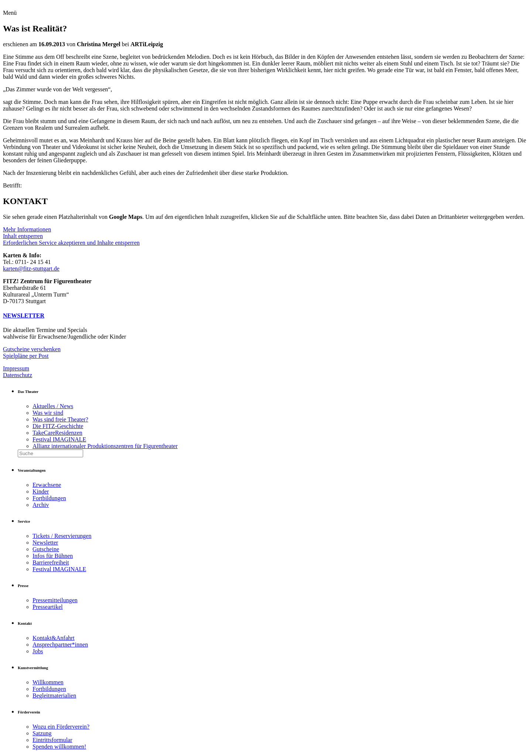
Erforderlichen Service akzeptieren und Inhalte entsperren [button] (71, 243)
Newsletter (45, 543)
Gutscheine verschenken (32, 349)
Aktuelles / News (53, 406)
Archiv (41, 505)
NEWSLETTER (24, 316)
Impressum (16, 368)
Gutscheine (46, 549)
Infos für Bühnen (53, 556)
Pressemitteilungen (55, 600)
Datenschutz (18, 375)
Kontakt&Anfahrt (54, 638)
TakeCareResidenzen (57, 433)
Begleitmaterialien (54, 696)
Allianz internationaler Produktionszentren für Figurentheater (105, 446)
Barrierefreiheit (51, 562)
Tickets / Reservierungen (62, 536)
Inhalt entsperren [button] (23, 236)
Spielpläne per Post (26, 356)
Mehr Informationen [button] (27, 229)
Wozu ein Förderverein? (61, 727)
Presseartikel (48, 607)
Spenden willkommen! (59, 747)
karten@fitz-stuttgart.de (31, 269)
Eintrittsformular (52, 740)
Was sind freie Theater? (60, 419)
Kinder (41, 491)
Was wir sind (48, 413)
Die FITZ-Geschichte (58, 426)
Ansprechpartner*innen (60, 645)
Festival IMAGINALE (59, 439)
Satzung (42, 733)
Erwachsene (47, 485)
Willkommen (48, 682)
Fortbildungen (49, 498)
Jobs (38, 651)
